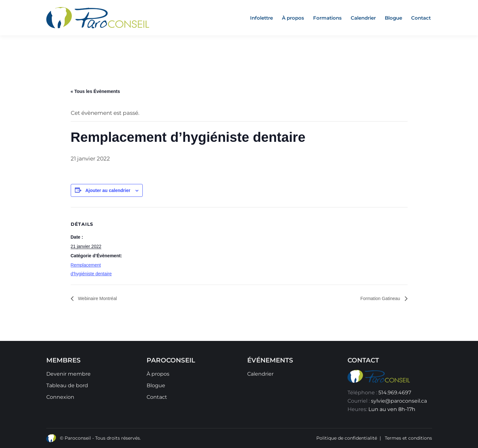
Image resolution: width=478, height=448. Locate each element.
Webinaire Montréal (97, 298)
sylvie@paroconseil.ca (399, 401)
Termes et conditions (408, 438)
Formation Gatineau (381, 298)
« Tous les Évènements (95, 91)
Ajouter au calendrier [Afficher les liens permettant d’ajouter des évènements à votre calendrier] (108, 190)
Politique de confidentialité (347, 438)
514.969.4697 (395, 393)
